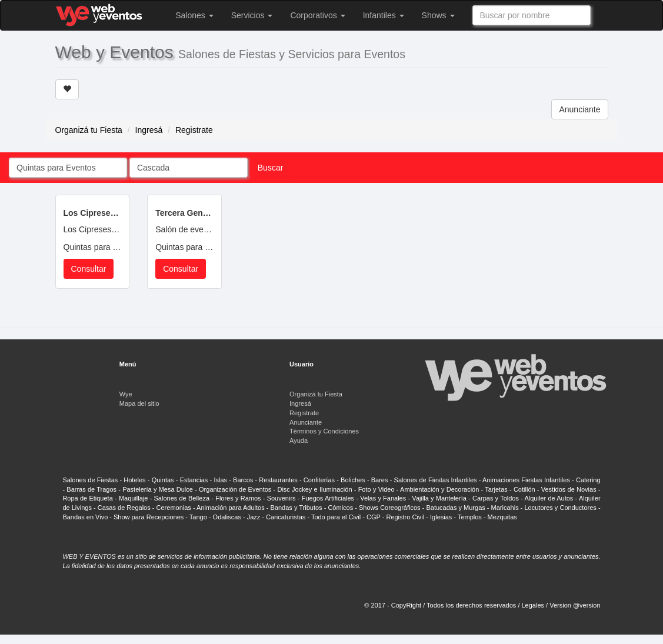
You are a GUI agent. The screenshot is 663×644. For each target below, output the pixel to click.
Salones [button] (194, 15)
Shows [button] (438, 15)
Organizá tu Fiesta (89, 130)
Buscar (271, 168)
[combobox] (532, 15)
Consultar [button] (89, 269)
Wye (126, 394)
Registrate (194, 130)
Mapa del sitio (139, 403)
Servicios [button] (252, 15)
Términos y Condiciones (324, 431)
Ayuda (299, 441)
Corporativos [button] (317, 15)
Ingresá (149, 130)
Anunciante (579, 109)
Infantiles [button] (384, 15)
